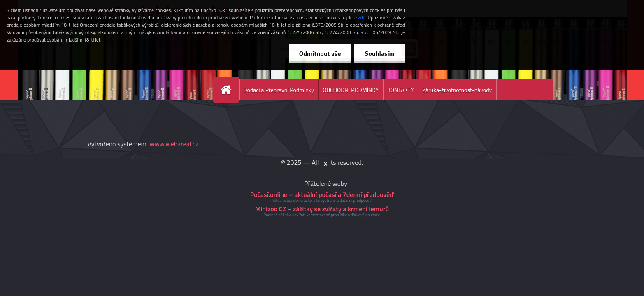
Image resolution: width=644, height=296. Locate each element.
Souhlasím (380, 53)
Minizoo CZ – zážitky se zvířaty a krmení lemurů (322, 209)
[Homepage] (230, 90)
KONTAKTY (400, 90)
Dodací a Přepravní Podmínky (279, 90)
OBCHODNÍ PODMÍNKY (351, 90)
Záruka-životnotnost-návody (457, 90)
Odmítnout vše (320, 53)
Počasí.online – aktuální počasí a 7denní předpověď (322, 194)
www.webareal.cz (174, 144)
